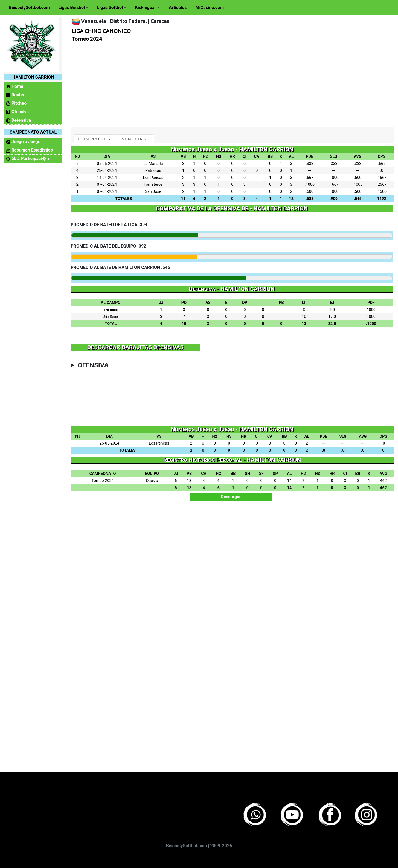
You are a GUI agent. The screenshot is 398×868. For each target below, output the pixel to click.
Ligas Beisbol (72, 8)
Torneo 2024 (87, 39)
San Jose (153, 192)
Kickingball (146, 8)
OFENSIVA (93, 365)
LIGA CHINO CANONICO (101, 31)
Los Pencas (153, 178)
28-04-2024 (107, 171)
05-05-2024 (107, 164)
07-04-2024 (107, 185)
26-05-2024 (110, 443)
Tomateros (153, 185)
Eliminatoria (95, 139)
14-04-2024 (107, 178)
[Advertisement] (231, 83)
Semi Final (136, 139)
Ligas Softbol (110, 8)
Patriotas (153, 171)
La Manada (153, 164)
